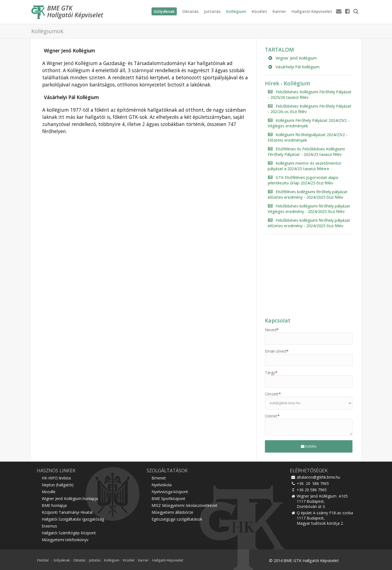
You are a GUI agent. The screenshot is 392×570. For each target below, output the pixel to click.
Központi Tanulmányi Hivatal (67, 512)
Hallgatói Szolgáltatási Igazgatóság (73, 519)
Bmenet (159, 478)
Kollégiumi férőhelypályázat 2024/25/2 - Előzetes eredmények (308, 137)
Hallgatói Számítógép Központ (69, 533)
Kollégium (236, 11)
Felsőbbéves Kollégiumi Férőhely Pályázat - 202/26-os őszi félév (310, 109)
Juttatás (212, 11)
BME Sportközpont (168, 499)
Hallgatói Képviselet (312, 11)
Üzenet (272, 416)
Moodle (49, 492)
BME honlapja (54, 505)
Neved (272, 330)
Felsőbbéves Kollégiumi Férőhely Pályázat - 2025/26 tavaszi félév (310, 94)
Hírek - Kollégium (288, 83)
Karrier (279, 11)
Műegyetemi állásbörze (172, 512)
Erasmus (49, 526)
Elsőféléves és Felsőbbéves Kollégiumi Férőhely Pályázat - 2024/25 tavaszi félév (306, 151)
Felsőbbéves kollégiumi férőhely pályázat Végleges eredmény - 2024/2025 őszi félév (309, 209)
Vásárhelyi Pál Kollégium (294, 67)
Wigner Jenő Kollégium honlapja (70, 499)
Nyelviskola (162, 485)
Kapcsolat (278, 321)
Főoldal (43, 560)
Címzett (273, 394)
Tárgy (271, 373)
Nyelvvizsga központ (170, 492)
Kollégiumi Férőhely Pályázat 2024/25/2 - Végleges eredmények (309, 123)
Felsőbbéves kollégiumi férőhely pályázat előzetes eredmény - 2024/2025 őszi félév (309, 223)
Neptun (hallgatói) (58, 485)
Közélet (259, 11)
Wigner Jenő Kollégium (292, 58)
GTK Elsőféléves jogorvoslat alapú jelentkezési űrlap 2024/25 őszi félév (303, 180)
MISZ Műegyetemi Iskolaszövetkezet (184, 505)
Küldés (309, 446)
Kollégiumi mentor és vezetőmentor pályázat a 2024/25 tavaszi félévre (305, 166)
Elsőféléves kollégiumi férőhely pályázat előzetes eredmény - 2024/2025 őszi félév (308, 194)
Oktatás (191, 11)
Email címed (277, 351)
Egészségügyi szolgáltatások (177, 519)
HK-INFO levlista (56, 478)
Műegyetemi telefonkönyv (65, 540)
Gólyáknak (62, 560)
